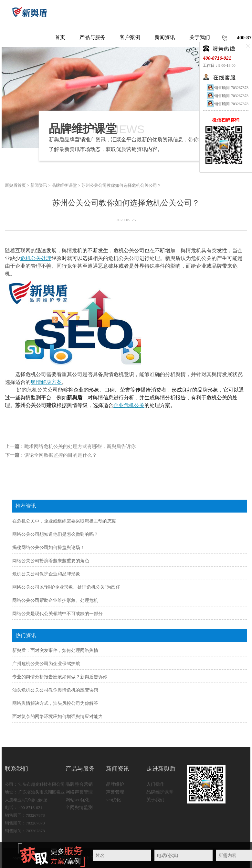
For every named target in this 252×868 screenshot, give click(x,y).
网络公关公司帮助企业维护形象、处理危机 (55, 600)
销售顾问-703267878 (227, 88)
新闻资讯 (39, 185)
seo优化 (114, 800)
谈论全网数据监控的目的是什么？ (61, 455)
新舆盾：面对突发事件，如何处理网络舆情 (55, 650)
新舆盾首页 (15, 185)
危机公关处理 (36, 258)
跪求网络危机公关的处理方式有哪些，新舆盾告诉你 (80, 446)
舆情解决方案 (46, 382)
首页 (60, 37)
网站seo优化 (78, 800)
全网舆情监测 (79, 808)
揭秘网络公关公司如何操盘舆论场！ (48, 548)
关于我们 (155, 800)
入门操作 (155, 784)
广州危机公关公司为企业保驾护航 (46, 664)
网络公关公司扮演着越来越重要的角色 (51, 561)
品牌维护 (115, 784)
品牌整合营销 (79, 784)
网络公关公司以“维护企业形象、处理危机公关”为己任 (66, 587)
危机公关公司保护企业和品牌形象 (46, 574)
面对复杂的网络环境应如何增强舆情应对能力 (58, 717)
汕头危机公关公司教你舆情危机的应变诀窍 (55, 690)
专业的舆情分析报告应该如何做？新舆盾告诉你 (60, 677)
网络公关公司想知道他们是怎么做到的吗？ (55, 534)
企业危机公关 (129, 405)
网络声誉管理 (79, 792)
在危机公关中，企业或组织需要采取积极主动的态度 (64, 521)
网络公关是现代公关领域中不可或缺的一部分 (58, 614)
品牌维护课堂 (64, 185)
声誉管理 (115, 792)
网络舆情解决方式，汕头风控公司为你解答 (55, 703)
